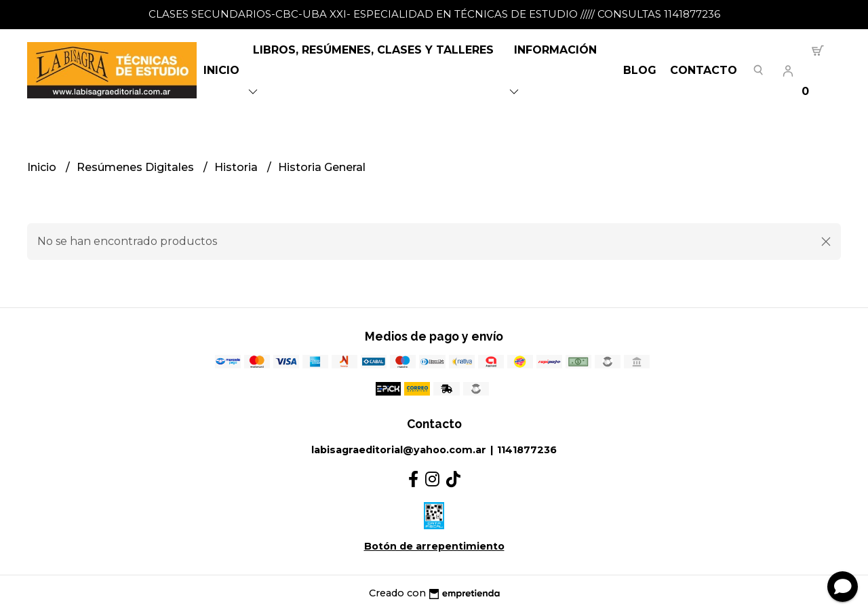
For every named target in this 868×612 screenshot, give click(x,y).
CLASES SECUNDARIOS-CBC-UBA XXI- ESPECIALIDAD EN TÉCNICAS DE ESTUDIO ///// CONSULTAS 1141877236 (434, 14)
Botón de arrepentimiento (434, 546)
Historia (237, 167)
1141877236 (527, 450)
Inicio (221, 70)
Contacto (704, 70)
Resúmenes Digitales (137, 167)
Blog (640, 70)
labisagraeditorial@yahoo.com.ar (399, 450)
